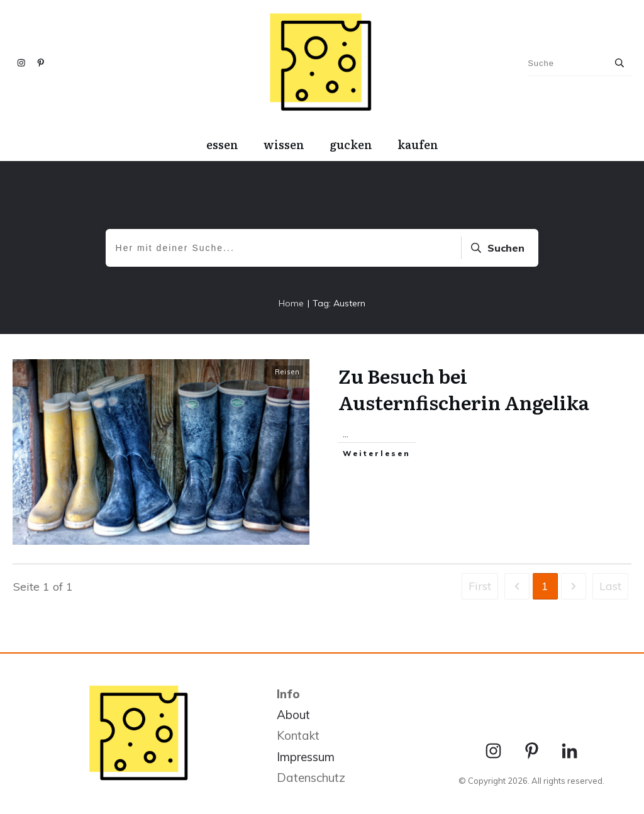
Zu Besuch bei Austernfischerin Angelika (464, 389)
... (346, 433)
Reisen (287, 372)
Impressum (306, 757)
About (293, 715)
